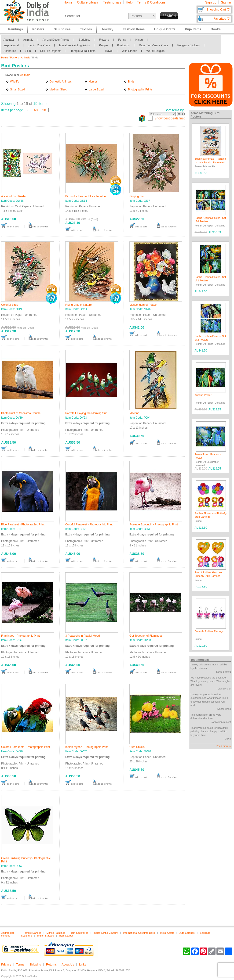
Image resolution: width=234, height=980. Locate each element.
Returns (51, 964)
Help (129, 2)
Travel (109, 51)
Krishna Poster (203, 395)
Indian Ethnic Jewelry (106, 933)
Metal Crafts (167, 933)
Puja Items (193, 29)
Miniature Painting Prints (74, 45)
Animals (28, 40)
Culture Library (88, 2)
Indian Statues (45, 936)
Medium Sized (58, 90)
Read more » (223, 746)
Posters (15, 57)
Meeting (134, 413)
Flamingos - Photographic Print (20, 636)
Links (83, 964)
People (103, 45)
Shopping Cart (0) (218, 9)
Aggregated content (8, 934)
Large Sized (96, 90)
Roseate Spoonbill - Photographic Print (154, 524)
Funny (122, 40)
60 (36, 110)
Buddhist (84, 40)
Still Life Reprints (51, 51)
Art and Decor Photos (56, 40)
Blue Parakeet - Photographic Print (23, 524)
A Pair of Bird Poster (14, 196)
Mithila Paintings (56, 933)
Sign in (226, 2)
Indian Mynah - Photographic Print (86, 747)
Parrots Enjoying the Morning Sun (86, 413)
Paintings (16, 29)
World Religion (155, 51)
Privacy (6, 964)
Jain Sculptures (79, 933)
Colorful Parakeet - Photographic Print (89, 524)
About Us (68, 964)
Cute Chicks (137, 747)
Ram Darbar (66, 936)
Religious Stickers (188, 45)
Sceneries (10, 51)
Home (68, 2)
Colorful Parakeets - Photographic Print (26, 747)
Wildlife (15, 82)
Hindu (139, 40)
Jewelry (107, 29)
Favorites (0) (222, 19)
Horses (93, 82)
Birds (131, 82)
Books (216, 29)
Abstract (9, 40)
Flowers (104, 40)
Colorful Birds (10, 305)
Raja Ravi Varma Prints (154, 45)
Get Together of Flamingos (146, 636)
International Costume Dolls (139, 933)
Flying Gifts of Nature (79, 305)
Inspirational (11, 45)
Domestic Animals (60, 82)
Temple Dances (32, 933)
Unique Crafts (165, 29)
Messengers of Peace (143, 305)
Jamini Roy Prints (39, 45)
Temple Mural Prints (83, 51)
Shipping (35, 964)
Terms (20, 964)
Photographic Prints (140, 90)
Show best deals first (170, 118)
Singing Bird (137, 196)
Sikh (28, 51)
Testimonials (112, 2)
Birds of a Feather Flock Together (86, 196)
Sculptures (62, 29)
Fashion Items (134, 29)
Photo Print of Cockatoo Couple (21, 413)
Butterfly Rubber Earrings (209, 631)
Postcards (123, 45)
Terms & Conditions (151, 2)
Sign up (211, 2)
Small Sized (17, 90)
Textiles (86, 29)
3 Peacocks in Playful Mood (82, 636)
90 (44, 110)
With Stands (130, 51)
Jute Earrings (187, 933)
